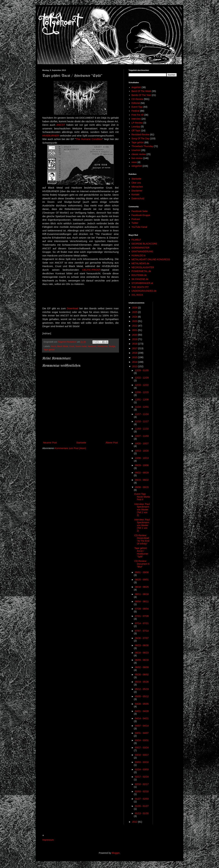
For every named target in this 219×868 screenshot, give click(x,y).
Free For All (138, 115)
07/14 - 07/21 (142, 623)
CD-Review (137, 99)
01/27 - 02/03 (142, 799)
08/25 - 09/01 (142, 580)
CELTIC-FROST (91, 270)
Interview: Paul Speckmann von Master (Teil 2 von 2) (142, 510)
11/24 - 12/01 (142, 407)
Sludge (112, 346)
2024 (135, 317)
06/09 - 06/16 (142, 660)
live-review (137, 158)
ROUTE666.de (139, 275)
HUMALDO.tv (139, 255)
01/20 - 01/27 (142, 806)
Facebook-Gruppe (141, 215)
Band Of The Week (141, 91)
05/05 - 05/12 (142, 696)
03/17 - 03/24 (142, 748)
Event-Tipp (137, 107)
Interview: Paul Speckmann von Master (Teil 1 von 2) (142, 525)
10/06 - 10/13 (142, 458)
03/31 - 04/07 (142, 733)
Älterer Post (112, 443)
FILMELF (136, 240)
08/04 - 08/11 (142, 601)
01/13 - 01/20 (142, 813)
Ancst (53, 346)
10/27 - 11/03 (142, 436)
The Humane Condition (89, 139)
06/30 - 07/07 (142, 638)
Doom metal (81, 346)
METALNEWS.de (140, 263)
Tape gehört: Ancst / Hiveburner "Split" (141, 552)
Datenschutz (138, 198)
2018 (135, 344)
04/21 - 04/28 (142, 711)
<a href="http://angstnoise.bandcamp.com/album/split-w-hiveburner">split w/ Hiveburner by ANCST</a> (80, 296)
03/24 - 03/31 (142, 740)
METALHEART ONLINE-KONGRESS (151, 259)
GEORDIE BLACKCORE (144, 244)
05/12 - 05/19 (142, 689)
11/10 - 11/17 (142, 421)
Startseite (81, 443)
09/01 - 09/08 (142, 572)
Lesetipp (136, 127)
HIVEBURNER (51, 136)
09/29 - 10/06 (142, 465)
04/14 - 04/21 (142, 718)
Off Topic (136, 131)
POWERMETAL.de (141, 271)
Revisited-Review (141, 135)
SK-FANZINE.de (140, 279)
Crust (72, 346)
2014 (135, 362)
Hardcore (92, 346)
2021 (135, 330)
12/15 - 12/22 (142, 385)
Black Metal (63, 346)
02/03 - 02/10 (142, 791)
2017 (135, 348)
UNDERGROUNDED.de (144, 291)
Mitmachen (137, 187)
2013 (135, 366)
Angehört (136, 87)
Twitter (135, 223)
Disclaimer (137, 191)
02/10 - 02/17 (142, 784)
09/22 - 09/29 (142, 473)
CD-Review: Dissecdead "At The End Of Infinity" (142, 540)
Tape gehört (49, 350)
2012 (135, 822)
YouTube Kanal (139, 227)
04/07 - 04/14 (142, 726)
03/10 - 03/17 (142, 755)
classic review (139, 154)
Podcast (136, 219)
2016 (135, 353)
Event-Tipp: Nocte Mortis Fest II (142, 497)
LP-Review (137, 123)
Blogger (116, 853)
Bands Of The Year (141, 95)
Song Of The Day (141, 138)
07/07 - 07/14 (142, 631)
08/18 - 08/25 (142, 587)
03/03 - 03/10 (142, 762)
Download (73, 308)
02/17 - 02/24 (142, 777)
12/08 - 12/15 (142, 392)
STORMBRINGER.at (142, 283)
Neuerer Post (50, 443)
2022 (135, 326)
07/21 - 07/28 (142, 616)
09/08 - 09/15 (142, 487)
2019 (135, 339)
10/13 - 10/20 (142, 451)
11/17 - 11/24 (142, 414)
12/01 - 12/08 (142, 400)
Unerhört (136, 150)
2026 (135, 308)
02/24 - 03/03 (142, 769)
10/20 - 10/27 (142, 443)
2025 (135, 312)
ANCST (61, 125)
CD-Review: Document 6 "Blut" (142, 564)
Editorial (136, 103)
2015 (135, 357)
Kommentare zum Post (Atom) (71, 448)
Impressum (48, 840)
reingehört (137, 166)
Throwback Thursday (142, 146)
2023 (135, 321)
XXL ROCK (137, 295)
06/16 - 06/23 (142, 653)
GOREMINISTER (141, 248)
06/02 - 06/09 (142, 667)
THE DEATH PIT (140, 287)
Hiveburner (103, 346)
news (134, 162)
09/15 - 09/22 (142, 480)
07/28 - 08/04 (142, 609)
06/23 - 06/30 (142, 645)
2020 (135, 335)
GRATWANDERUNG (142, 251)
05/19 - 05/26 (142, 682)
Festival (136, 111)
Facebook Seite (140, 211)
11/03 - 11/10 (142, 429)
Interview (136, 119)
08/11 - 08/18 (142, 594)
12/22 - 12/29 (142, 378)
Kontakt (135, 194)
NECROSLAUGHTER (143, 267)
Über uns (136, 183)
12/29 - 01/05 (142, 370)
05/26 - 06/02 (142, 675)
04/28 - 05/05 (142, 704)
